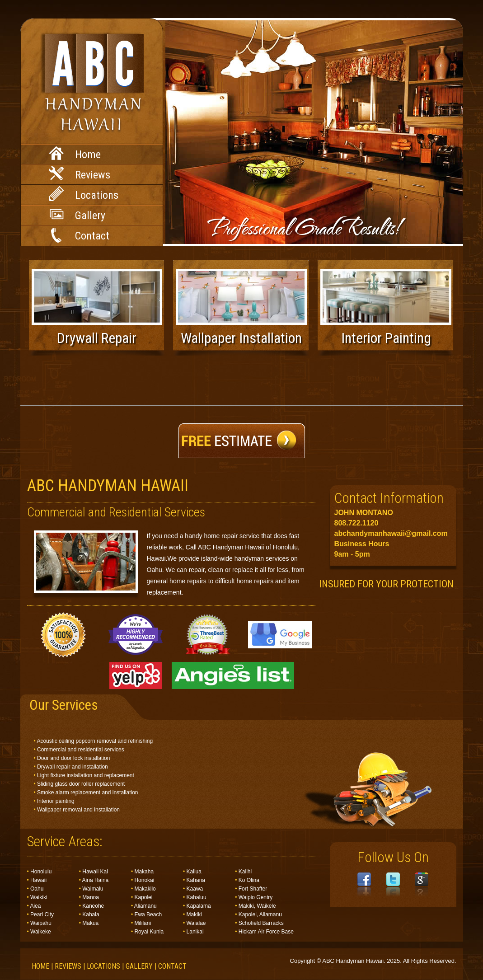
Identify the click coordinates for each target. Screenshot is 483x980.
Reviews (80, 174)
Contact (79, 235)
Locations (84, 194)
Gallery (77, 215)
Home (75, 153)
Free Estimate (242, 441)
